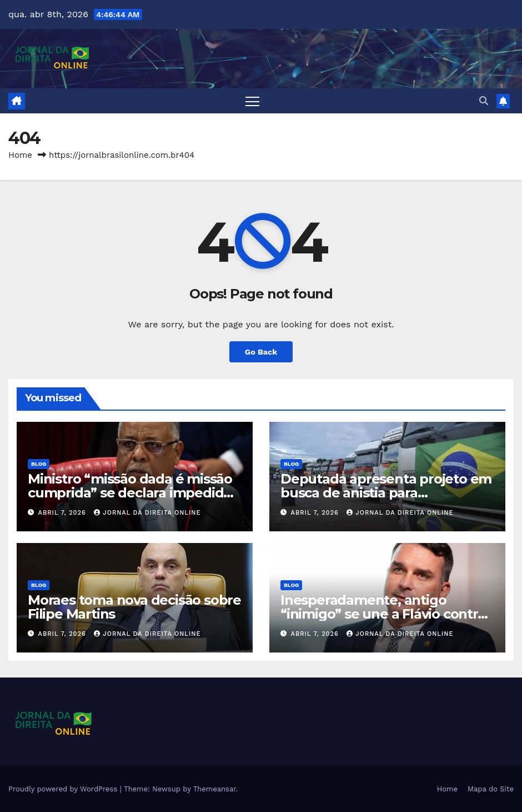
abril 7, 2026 (64, 513)
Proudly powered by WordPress (64, 789)
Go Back (261, 352)
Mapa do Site (491, 789)
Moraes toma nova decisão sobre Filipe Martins (134, 607)
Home (20, 155)
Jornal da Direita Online (147, 513)
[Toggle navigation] (252, 101)
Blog (39, 464)
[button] (484, 101)
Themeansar (215, 789)
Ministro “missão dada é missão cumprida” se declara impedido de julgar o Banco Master (130, 493)
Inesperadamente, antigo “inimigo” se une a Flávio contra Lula (383, 614)
